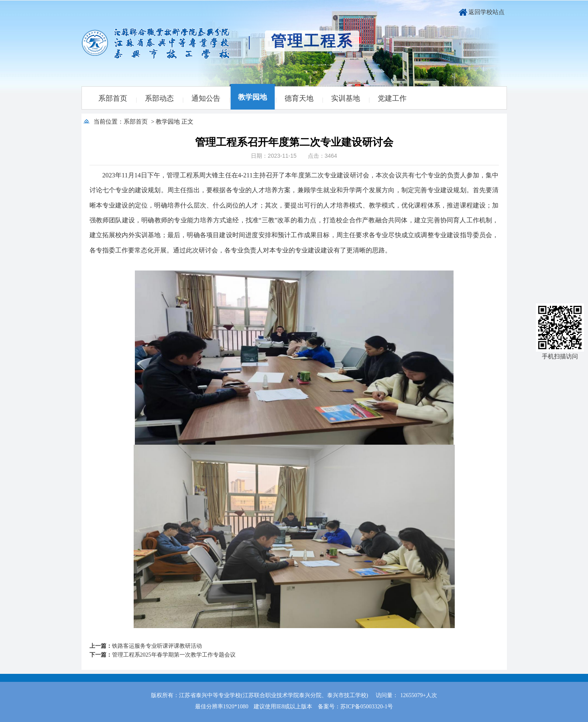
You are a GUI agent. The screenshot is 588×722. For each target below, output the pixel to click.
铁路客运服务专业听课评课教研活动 (157, 646)
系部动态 (159, 98)
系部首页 (113, 98)
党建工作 (392, 98)
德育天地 (299, 98)
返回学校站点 (486, 12)
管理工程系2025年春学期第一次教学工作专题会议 (174, 655)
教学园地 (252, 97)
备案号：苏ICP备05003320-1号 (355, 707)
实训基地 (346, 98)
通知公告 (206, 98)
